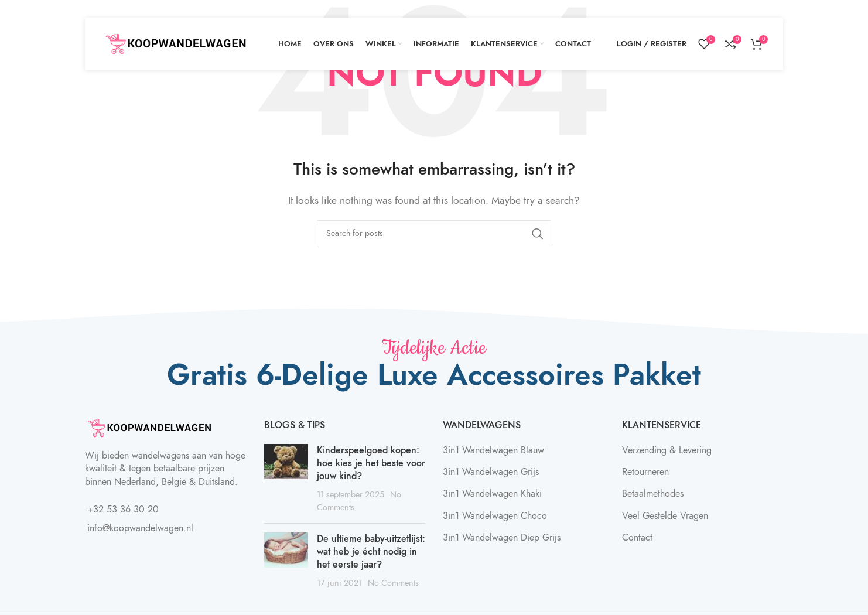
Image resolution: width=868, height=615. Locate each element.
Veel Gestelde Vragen (665, 516)
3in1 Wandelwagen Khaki (492, 494)
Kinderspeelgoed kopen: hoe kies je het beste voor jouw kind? (371, 464)
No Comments (393, 583)
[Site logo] (176, 43)
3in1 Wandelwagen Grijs (491, 472)
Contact (637, 538)
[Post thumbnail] (286, 479)
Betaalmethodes (653, 494)
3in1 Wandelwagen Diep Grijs (502, 538)
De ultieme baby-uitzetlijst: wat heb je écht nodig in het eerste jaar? (371, 552)
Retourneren (645, 472)
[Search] (434, 234)
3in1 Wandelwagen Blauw (493, 450)
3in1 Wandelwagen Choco (495, 516)
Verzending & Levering (667, 450)
